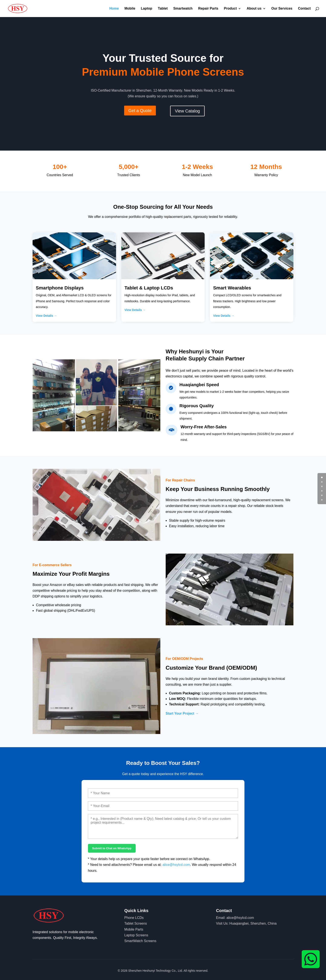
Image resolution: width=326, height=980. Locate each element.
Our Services (282, 9)
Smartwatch (183, 9)
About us (254, 9)
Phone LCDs (134, 918)
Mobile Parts (134, 929)
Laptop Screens (136, 935)
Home (114, 9)
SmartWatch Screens (140, 941)
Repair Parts (208, 9)
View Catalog (187, 111)
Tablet (163, 9)
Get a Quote (140, 111)
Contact (304, 9)
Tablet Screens (136, 923)
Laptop (147, 9)
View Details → (46, 316)
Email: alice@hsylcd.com (235, 918)
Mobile (130, 9)
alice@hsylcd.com (176, 865)
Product (230, 9)
